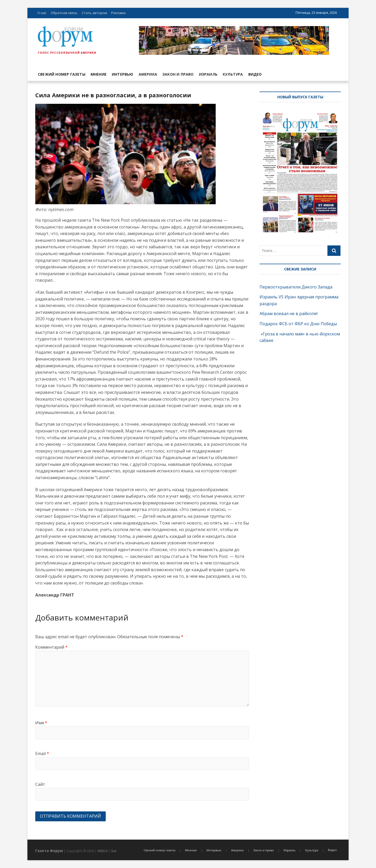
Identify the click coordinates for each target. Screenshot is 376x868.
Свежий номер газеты (62, 74)
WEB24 (102, 851)
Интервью (123, 74)
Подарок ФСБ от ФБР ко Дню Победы (298, 324)
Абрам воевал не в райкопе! (289, 314)
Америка (148, 74)
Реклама (118, 13)
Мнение (99, 74)
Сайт (40, 784)
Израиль (208, 74)
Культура (233, 74)
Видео (255, 74)
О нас (42, 13)
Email (42, 754)
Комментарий (51, 647)
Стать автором (94, 13)
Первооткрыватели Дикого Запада (296, 287)
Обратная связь (64, 13)
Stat (114, 851)
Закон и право (178, 74)
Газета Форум (49, 851)
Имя (41, 723)
